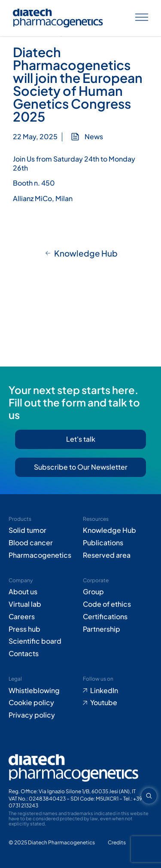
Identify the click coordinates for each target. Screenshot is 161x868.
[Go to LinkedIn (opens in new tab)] (118, 691)
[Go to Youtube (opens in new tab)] (118, 703)
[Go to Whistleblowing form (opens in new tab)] (44, 691)
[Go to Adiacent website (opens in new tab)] (117, 843)
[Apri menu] (142, 18)
